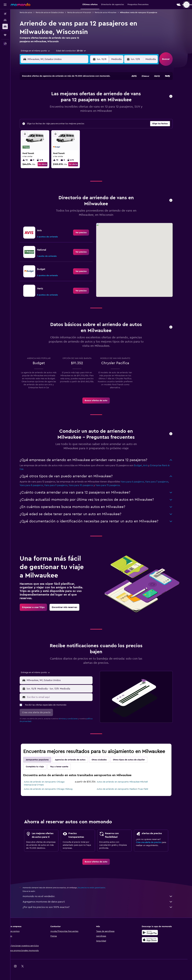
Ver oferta (48, 164)
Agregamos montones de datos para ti (103, 902)
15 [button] (84, 102)
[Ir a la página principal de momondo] (21, 5)
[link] (86, 233)
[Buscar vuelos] (5, 14)
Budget (143, 465)
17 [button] (48, 109)
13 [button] (70, 102)
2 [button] (91, 87)
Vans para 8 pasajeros (36, 485)
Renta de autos (31, 12)
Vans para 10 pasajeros (86, 485)
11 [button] (55, 102)
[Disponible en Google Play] (155, 933)
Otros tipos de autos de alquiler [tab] (134, 760)
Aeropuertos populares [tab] (42, 760)
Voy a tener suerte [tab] (64, 767)
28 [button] (77, 116)
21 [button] (77, 109)
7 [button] (77, 94)
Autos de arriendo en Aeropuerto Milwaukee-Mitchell (127, 782)
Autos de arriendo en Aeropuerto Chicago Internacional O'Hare (49, 783)
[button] (5, 5)
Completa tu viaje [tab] (40, 767)
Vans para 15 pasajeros (113, 485)
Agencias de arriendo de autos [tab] (75, 760)
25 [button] (55, 116)
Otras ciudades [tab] (104, 760)
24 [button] (48, 116)
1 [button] (84, 87)
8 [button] (84, 94)
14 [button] (77, 102)
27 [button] (70, 116)
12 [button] (62, 102)
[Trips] (5, 35)
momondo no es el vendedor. (103, 896)
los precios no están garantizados (97, 888)
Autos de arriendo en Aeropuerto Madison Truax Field (127, 789)
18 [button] (55, 109)
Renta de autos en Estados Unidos (55, 12)
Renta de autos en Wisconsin (84, 12)
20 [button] (70, 109)
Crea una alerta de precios (154, 842)
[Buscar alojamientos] (5, 20)
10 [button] (48, 102)
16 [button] (91, 102)
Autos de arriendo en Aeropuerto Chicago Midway (53, 789)
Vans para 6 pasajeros (137, 482)
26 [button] (62, 116)
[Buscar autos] (5, 26)
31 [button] (48, 123)
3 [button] (48, 94)
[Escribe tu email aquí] (64, 697)
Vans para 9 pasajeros (61, 485)
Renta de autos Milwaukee (111, 12)
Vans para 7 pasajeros (162, 482)
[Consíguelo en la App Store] (155, 940)
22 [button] (84, 109)
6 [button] (70, 94)
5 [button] (62, 94)
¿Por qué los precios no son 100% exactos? (103, 907)
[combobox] (39, 51)
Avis (150, 465)
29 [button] (84, 116)
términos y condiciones (73, 719)
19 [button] (62, 109)
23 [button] (91, 109)
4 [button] (55, 94)
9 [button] (91, 94)
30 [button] (91, 116)
